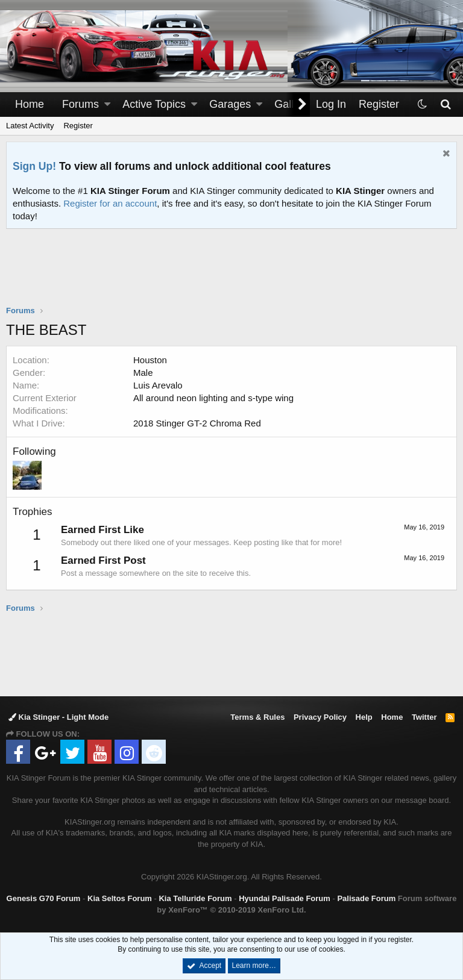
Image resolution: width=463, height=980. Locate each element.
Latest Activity (30, 126)
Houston (150, 360)
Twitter (424, 717)
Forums (80, 104)
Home (30, 104)
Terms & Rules (257, 717)
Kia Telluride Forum (195, 898)
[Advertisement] (231, 275)
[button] (107, 105)
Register (78, 126)
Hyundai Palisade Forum (285, 898)
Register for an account (110, 203)
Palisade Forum (366, 898)
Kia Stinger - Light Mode (58, 717)
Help (364, 717)
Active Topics (154, 104)
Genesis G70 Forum (44, 898)
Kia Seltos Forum (120, 898)
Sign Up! (34, 166)
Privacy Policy (320, 717)
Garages (230, 104)
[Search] (445, 105)
